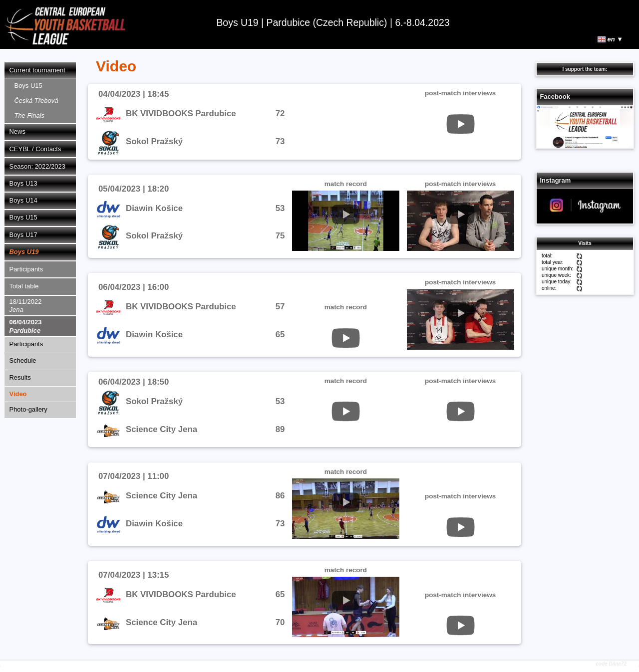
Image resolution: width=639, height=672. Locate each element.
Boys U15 (36, 101)
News (17, 131)
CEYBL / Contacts (35, 149)
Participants (26, 269)
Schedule (23, 360)
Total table (24, 286)
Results (20, 377)
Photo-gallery (28, 409)
